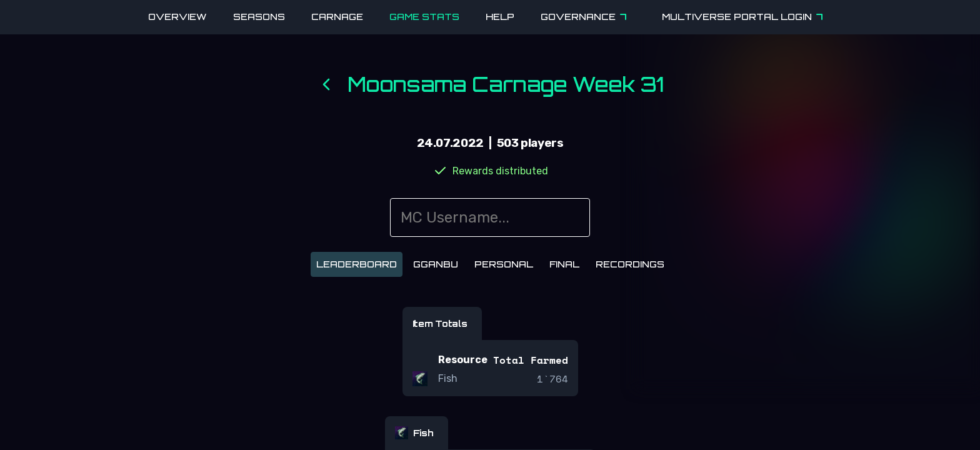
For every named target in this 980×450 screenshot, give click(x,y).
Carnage (337, 17)
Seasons (259, 17)
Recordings (630, 264)
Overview (177, 17)
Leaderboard (357, 264)
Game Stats (424, 17)
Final (564, 264)
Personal (504, 264)
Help (500, 17)
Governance (586, 17)
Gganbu (436, 264)
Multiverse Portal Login (744, 17)
